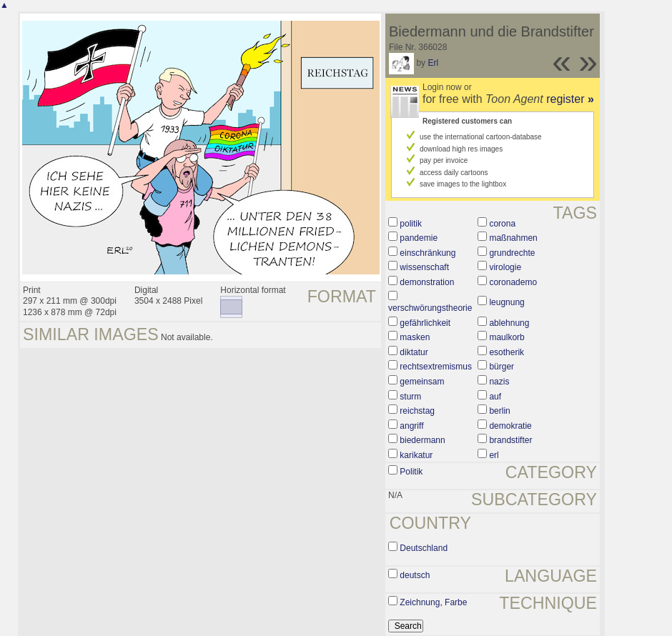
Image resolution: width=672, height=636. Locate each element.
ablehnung (509, 323)
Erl (433, 63)
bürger (501, 367)
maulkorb (507, 337)
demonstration (427, 282)
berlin (499, 411)
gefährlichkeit (425, 323)
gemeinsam (422, 382)
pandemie (419, 238)
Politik (411, 472)
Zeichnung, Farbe (433, 602)
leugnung (507, 302)
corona (502, 224)
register (570, 99)
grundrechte (512, 253)
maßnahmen (513, 238)
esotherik (507, 352)
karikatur (416, 455)
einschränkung (428, 253)
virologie (505, 267)
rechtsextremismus (436, 367)
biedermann (422, 440)
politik (411, 224)
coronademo (513, 282)
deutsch (415, 575)
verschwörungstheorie (430, 308)
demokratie (510, 426)
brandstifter (510, 440)
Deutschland (424, 548)
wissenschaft (424, 267)
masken (415, 337)
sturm (410, 397)
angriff (411, 426)
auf (495, 397)
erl (494, 455)
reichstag (417, 411)
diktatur (414, 352)
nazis (499, 382)
